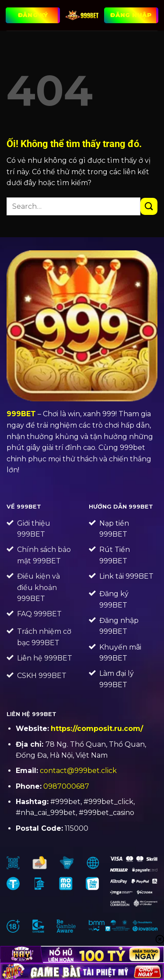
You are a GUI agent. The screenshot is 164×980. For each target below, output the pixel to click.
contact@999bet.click (78, 771)
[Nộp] (149, 206)
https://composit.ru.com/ (97, 729)
